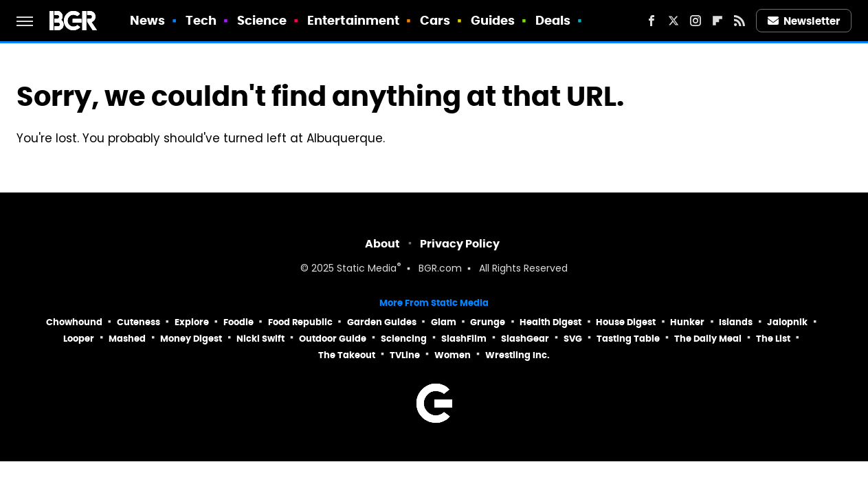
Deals (553, 20)
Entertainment (353, 20)
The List (773, 339)
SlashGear (525, 339)
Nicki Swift (260, 339)
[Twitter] (674, 21)
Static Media (367, 269)
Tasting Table (628, 339)
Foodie (238, 322)
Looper (79, 339)
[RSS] (739, 21)
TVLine (405, 355)
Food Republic (300, 322)
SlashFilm (464, 339)
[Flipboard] (717, 21)
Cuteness (138, 322)
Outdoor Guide (333, 339)
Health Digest (550, 322)
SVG (573, 339)
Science (262, 20)
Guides (493, 20)
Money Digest (191, 339)
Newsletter (804, 21)
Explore (192, 322)
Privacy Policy (460, 244)
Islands (736, 322)
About (382, 244)
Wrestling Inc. (518, 355)
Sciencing (404, 339)
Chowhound (74, 322)
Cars (435, 20)
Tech (201, 20)
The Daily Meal (708, 339)
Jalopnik (787, 322)
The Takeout (347, 355)
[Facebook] (652, 21)
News (147, 20)
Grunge (488, 322)
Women (453, 355)
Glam (444, 322)
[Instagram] (695, 21)
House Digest (626, 322)
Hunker (687, 322)
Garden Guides (382, 322)
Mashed (127, 339)
